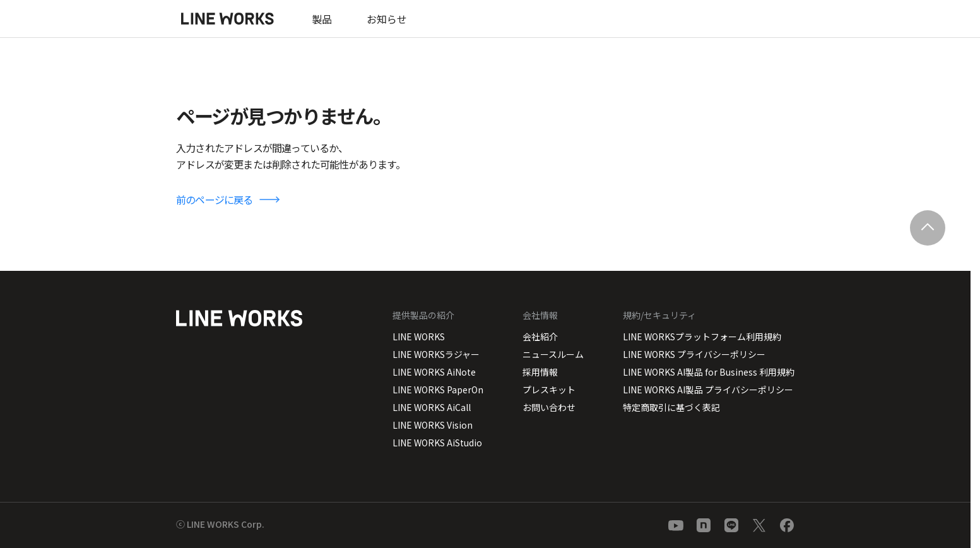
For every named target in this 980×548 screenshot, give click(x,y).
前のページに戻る (215, 200)
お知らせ (387, 19)
